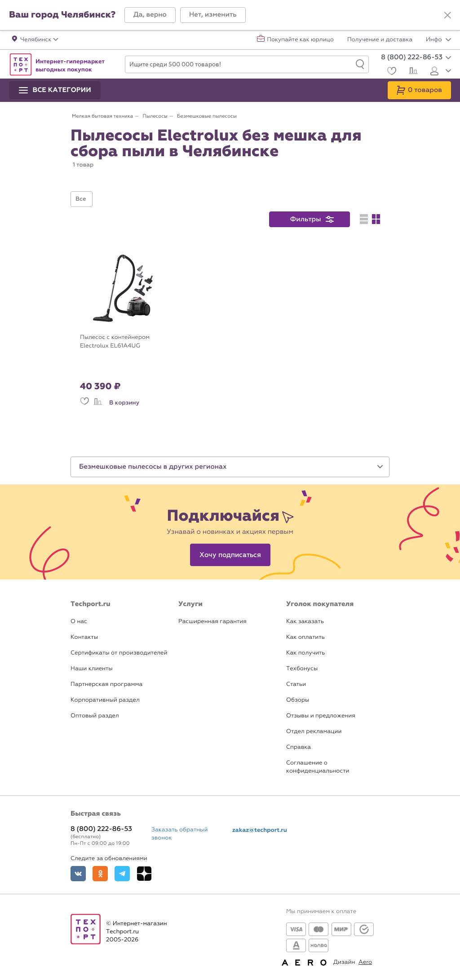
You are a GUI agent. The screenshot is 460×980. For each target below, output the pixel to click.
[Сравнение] (412, 72)
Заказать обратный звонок (180, 834)
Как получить (305, 653)
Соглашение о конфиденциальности (318, 767)
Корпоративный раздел (105, 700)
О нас (79, 622)
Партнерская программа (106, 684)
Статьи (296, 684)
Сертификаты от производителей (119, 653)
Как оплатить (305, 637)
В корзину (124, 403)
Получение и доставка (380, 40)
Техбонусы (302, 669)
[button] (150, 15)
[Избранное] (391, 72)
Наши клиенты (92, 669)
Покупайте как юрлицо (300, 40)
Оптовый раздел (95, 716)
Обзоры (298, 700)
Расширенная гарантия (212, 622)
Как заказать (305, 622)
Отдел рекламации (314, 732)
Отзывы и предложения (321, 716)
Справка (299, 747)
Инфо (438, 40)
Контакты (84, 637)
